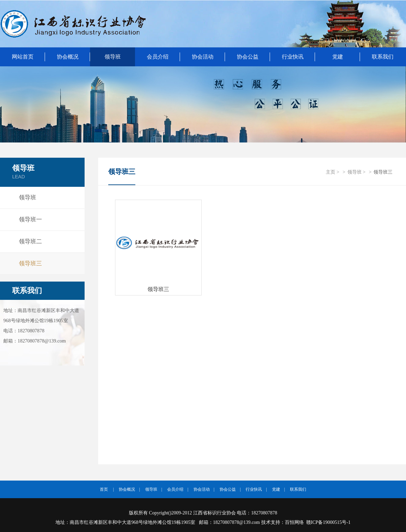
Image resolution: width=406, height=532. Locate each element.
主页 (331, 172)
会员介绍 (158, 57)
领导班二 (30, 241)
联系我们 (27, 291)
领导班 (113, 57)
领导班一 (30, 219)
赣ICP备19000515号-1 (328, 522)
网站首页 (23, 57)
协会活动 (203, 57)
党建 (338, 57)
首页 (104, 489)
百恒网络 (294, 522)
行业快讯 (293, 57)
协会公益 (248, 57)
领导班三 (30, 263)
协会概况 (68, 57)
